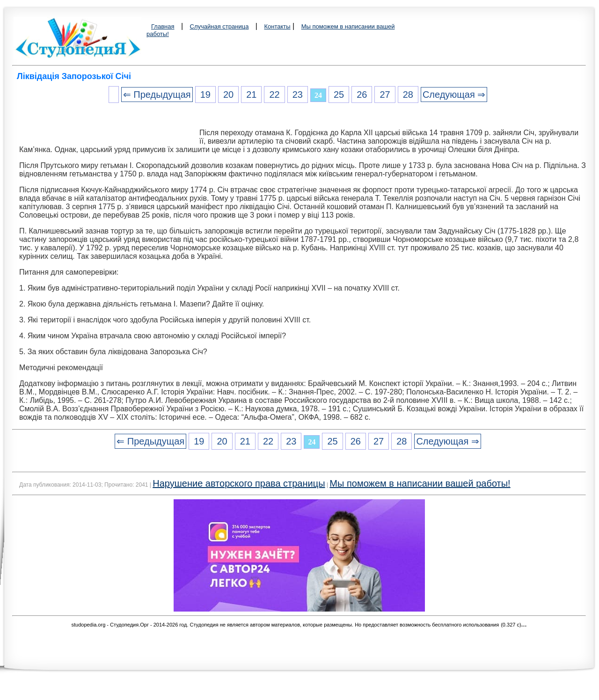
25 (339, 95)
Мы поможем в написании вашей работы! (420, 483)
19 (205, 95)
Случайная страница (219, 26)
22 (274, 95)
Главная (163, 26)
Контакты (277, 26)
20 (228, 95)
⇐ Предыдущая (157, 95)
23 (298, 95)
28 (408, 95)
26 (362, 95)
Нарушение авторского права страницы (239, 483)
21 (251, 95)
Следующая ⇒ (454, 95)
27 (385, 95)
